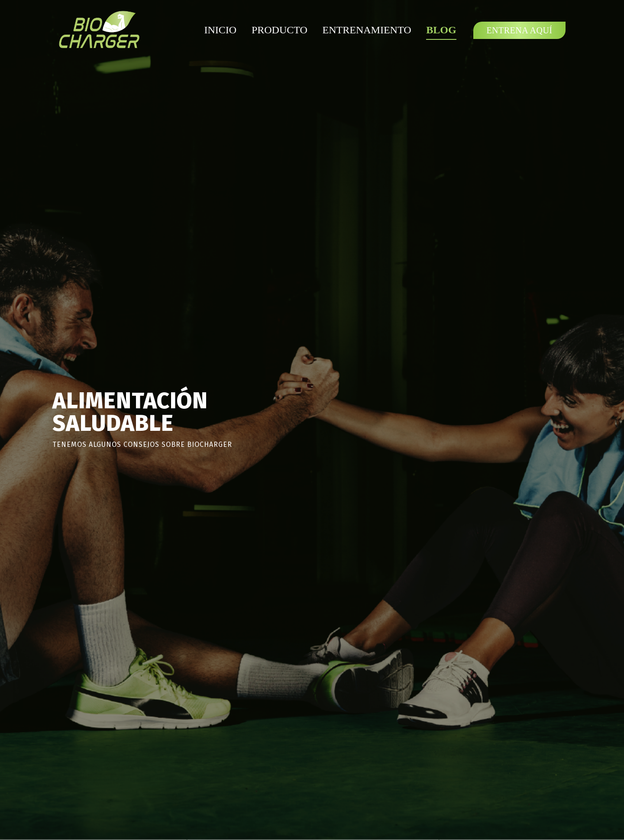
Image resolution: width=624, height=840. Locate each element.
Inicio (220, 30)
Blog (441, 30)
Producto (280, 30)
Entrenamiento (367, 30)
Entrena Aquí (519, 30)
